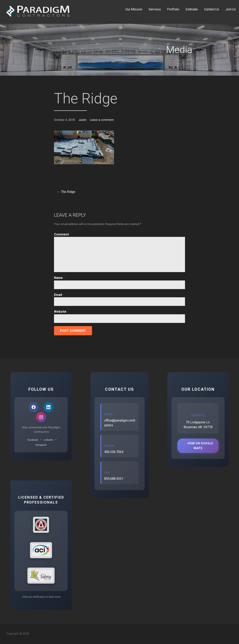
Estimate (192, 9)
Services (155, 9)
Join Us (231, 9)
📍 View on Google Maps (198, 446)
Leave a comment (102, 120)
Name (59, 278)
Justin (82, 120)
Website (60, 312)
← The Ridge (66, 192)
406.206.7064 (114, 452)
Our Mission (134, 9)
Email (59, 295)
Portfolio (173, 9)
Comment (62, 234)
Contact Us (212, 9)
